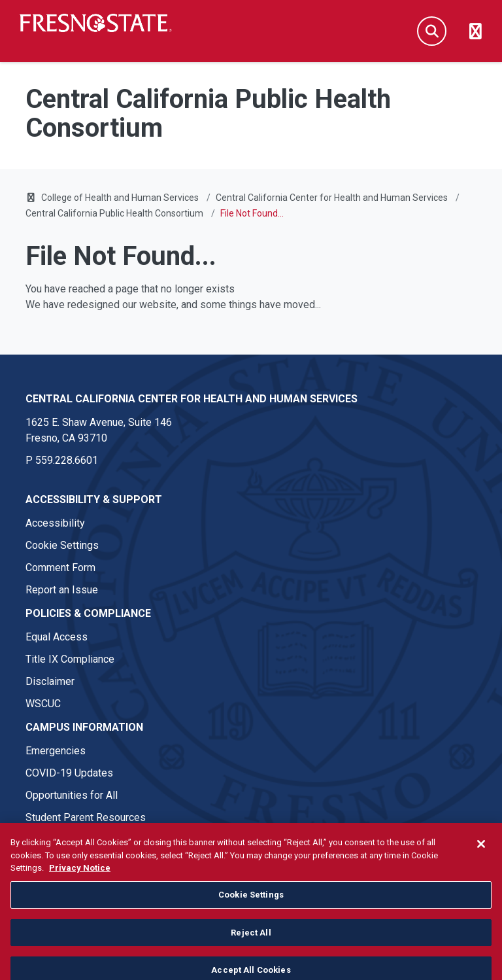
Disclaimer (50, 681)
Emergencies (56, 751)
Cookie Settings (62, 545)
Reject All (251, 953)
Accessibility (55, 523)
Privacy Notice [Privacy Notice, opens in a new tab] (80, 888)
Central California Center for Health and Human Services (332, 198)
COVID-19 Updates (69, 773)
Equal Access (57, 637)
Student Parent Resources (86, 817)
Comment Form (60, 568)
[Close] (481, 864)
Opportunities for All (72, 795)
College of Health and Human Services (120, 198)
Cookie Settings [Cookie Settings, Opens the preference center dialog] (251, 915)
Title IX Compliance (70, 659)
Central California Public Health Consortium (114, 213)
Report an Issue (62, 590)
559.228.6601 (67, 460)
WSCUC (43, 704)
